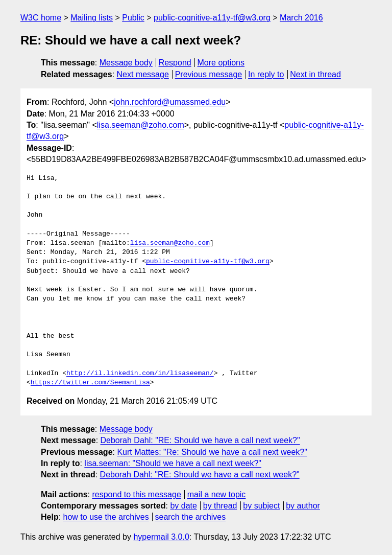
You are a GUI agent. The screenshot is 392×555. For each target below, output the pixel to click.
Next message (143, 74)
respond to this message (136, 494)
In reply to (266, 74)
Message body (126, 63)
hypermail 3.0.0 (161, 537)
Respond (175, 63)
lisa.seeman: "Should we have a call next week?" (173, 463)
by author (303, 506)
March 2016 (301, 18)
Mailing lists (92, 18)
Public (133, 18)
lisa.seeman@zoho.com (141, 125)
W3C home (41, 18)
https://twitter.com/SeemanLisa (90, 383)
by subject (261, 506)
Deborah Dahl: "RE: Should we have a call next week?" (200, 440)
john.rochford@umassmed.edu (170, 102)
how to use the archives (106, 517)
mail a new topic (217, 494)
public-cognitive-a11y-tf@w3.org (212, 18)
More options (221, 63)
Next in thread (315, 74)
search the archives (191, 517)
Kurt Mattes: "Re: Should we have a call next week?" (212, 452)
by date (183, 506)
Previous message (209, 74)
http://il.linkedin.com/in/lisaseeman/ (140, 374)
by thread (220, 506)
